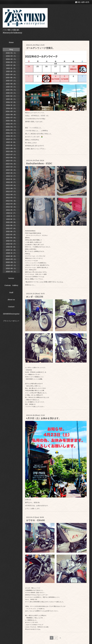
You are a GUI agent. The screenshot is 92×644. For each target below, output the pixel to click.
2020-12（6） (11, 250)
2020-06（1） (11, 268)
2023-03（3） (11, 167)
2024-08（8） (11, 115)
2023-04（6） (11, 164)
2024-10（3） (11, 108)
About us (11, 300)
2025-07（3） (11, 81)
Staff (11, 293)
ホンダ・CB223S (35, 297)
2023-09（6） (11, 148)
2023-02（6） (11, 170)
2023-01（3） (11, 173)
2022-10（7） (11, 182)
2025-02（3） (11, 96)
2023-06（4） (11, 158)
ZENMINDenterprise (11, 314)
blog (11, 49)
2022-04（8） (11, 201)
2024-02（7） (11, 133)
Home (11, 42)
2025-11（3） (11, 68)
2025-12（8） (11, 65)
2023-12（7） (11, 139)
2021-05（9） (11, 235)
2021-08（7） (11, 225)
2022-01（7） (11, 210)
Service (11, 278)
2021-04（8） (11, 238)
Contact (11, 307)
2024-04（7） (11, 127)
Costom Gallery (11, 285)
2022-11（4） (11, 179)
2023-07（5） (11, 155)
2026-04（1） (11, 53)
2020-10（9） (11, 256)
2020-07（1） (11, 265)
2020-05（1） (11, 272)
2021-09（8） (11, 222)
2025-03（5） (11, 93)
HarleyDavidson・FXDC (39, 164)
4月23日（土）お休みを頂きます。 (43, 418)
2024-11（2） (11, 105)
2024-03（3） (11, 130)
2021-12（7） (11, 213)
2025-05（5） (11, 87)
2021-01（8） (11, 247)
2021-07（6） (11, 228)
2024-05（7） (11, 124)
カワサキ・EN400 (35, 520)
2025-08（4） (11, 78)
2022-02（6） (11, 207)
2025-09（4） (11, 75)
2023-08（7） (11, 151)
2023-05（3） (11, 161)
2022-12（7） (11, 176)
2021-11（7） (11, 216)
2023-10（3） (11, 145)
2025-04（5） (11, 90)
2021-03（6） (11, 241)
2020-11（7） (11, 253)
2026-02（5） (11, 59)
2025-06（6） (11, 84)
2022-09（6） (11, 185)
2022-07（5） (11, 191)
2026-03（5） (11, 56)
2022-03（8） (11, 204)
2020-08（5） (11, 262)
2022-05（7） (11, 198)
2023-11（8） (11, 142)
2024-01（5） (11, 136)
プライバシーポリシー (11, 321)
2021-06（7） (11, 231)
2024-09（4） (11, 111)
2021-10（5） (11, 219)
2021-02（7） (11, 244)
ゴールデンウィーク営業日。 (40, 48)
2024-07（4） (11, 118)
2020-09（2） (11, 259)
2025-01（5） (11, 99)
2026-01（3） (11, 62)
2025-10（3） (11, 71)
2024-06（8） (11, 121)
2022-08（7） (11, 188)
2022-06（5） (11, 195)
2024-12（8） (11, 102)
